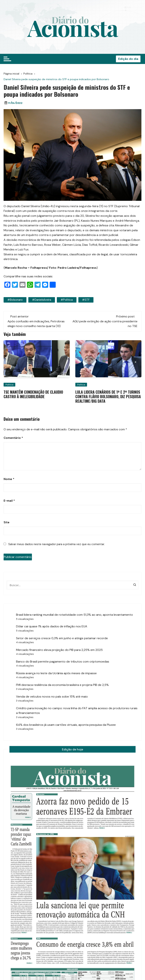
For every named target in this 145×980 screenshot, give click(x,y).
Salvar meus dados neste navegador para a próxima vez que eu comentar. (56, 544)
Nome (9, 479)
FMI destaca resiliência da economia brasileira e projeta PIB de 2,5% (62, 685)
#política (67, 300)
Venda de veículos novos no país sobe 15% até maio (52, 697)
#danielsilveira (42, 300)
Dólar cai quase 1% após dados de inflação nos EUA (52, 626)
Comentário (13, 438)
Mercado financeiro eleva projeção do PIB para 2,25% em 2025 (59, 650)
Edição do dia (128, 59)
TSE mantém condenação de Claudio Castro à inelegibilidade (33, 394)
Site (7, 522)
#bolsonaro (15, 300)
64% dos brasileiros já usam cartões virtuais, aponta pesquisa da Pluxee (66, 725)
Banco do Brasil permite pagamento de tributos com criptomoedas (63, 662)
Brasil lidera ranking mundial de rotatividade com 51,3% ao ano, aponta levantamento (75, 615)
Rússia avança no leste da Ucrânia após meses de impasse (56, 673)
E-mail (9, 501)
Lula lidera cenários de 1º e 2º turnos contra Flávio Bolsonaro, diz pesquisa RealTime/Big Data (108, 396)
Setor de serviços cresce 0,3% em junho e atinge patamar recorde (62, 638)
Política (9, 385)
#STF (86, 300)
